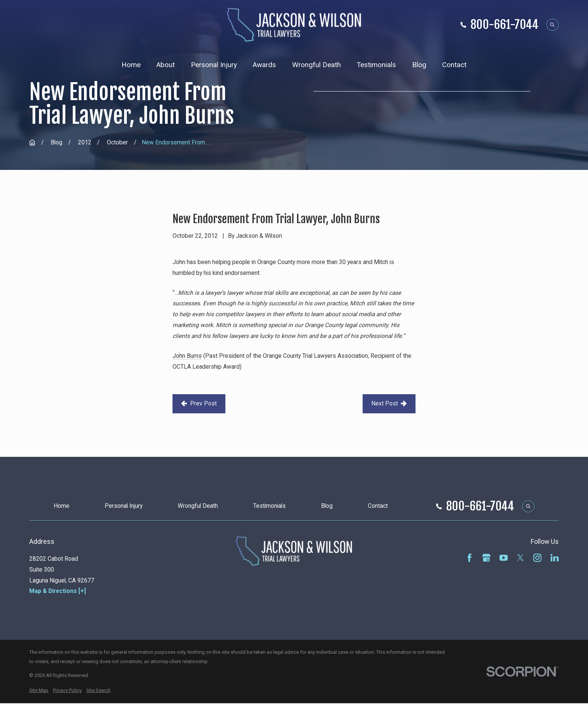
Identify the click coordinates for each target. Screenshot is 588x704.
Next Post (389, 403)
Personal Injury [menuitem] (214, 65)
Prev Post (199, 403)
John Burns (187, 356)
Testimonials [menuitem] (376, 65)
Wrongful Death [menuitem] (316, 65)
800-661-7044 (505, 25)
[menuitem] (39, 690)
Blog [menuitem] (419, 65)
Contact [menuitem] (454, 65)
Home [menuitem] (131, 65)
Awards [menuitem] (264, 65)
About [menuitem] (166, 65)
